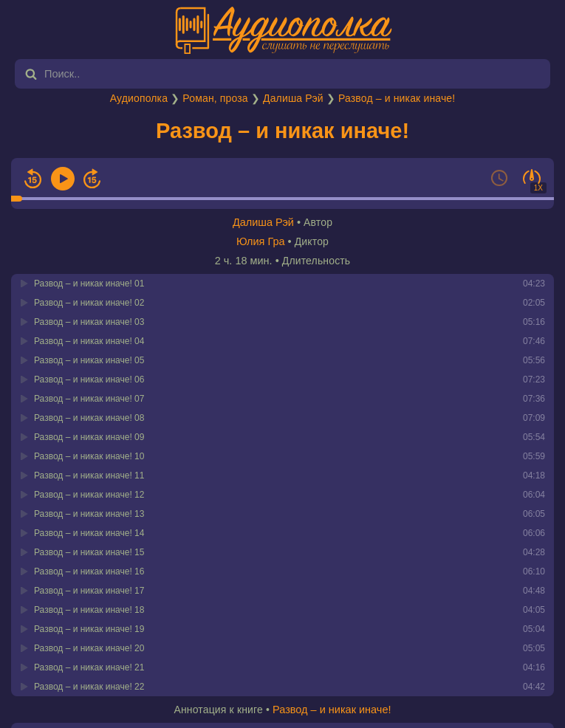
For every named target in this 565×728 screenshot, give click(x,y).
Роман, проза (215, 98)
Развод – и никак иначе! (397, 98)
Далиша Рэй (293, 98)
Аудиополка (139, 98)
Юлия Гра (261, 241)
